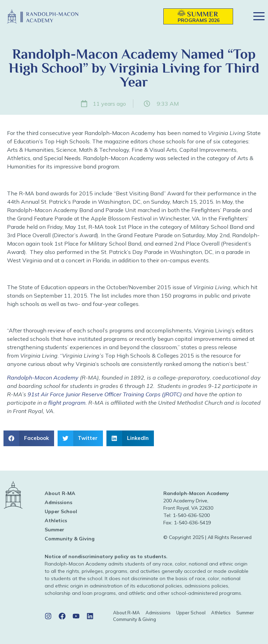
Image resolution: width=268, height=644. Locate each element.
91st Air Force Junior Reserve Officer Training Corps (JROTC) (105, 394)
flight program (67, 403)
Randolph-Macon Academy (43, 377)
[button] (148, 17)
